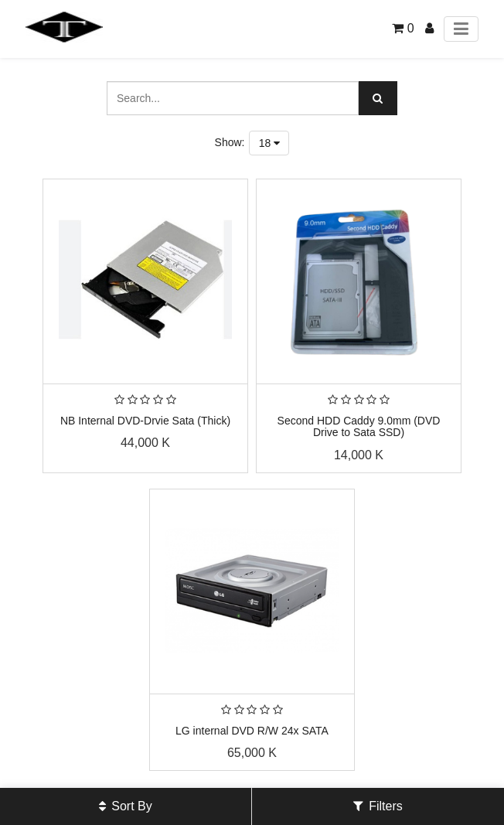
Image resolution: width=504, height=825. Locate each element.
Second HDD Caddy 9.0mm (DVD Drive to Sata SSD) (359, 426)
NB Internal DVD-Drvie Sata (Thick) (145, 421)
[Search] (378, 98)
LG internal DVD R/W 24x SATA (252, 731)
